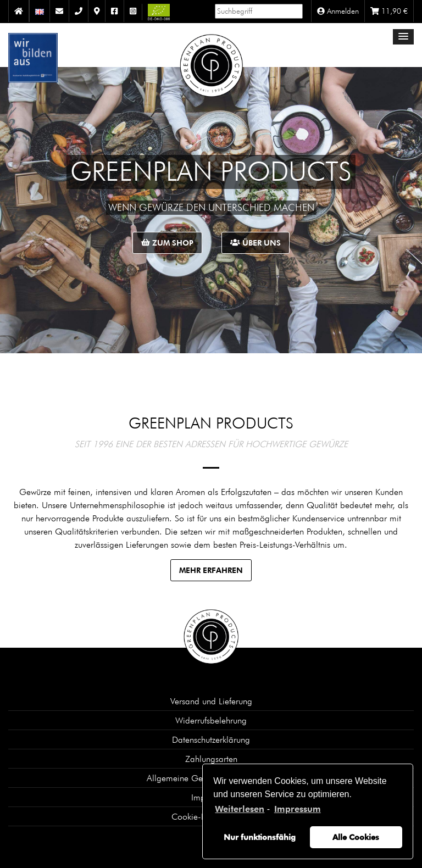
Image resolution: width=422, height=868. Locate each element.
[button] (403, 37)
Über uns (256, 243)
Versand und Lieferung (211, 701)
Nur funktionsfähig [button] (260, 837)
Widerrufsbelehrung (211, 720)
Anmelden (338, 11)
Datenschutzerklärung (211, 739)
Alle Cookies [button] (356, 837)
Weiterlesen (240, 809)
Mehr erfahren (211, 570)
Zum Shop (167, 243)
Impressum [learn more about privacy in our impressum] (298, 809)
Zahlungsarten (211, 759)
